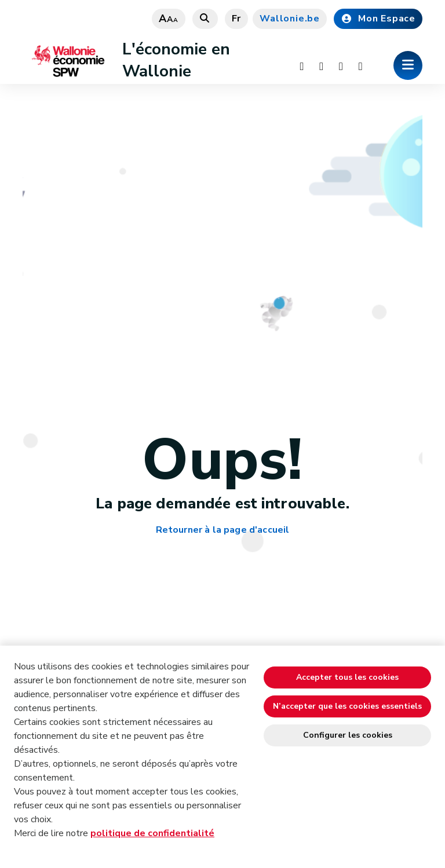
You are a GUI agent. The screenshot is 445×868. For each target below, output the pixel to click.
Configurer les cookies (348, 735)
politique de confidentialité (152, 833)
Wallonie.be (290, 19)
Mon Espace (378, 19)
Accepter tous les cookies (347, 677)
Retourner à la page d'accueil (223, 530)
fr (237, 19)
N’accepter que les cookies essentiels (347, 706)
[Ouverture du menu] (408, 65)
